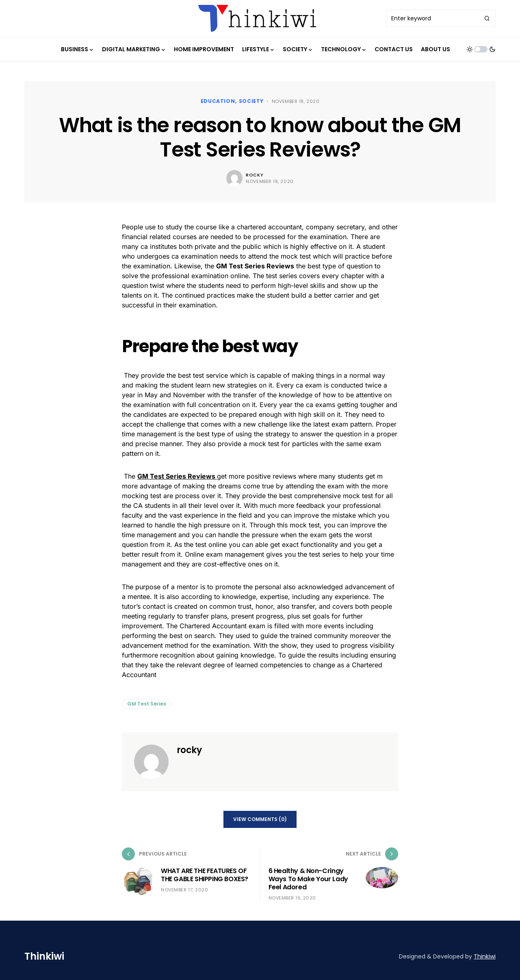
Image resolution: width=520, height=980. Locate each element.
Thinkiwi (44, 956)
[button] (481, 49)
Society (251, 101)
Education (218, 101)
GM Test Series (147, 704)
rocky (255, 175)
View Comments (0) (260, 819)
